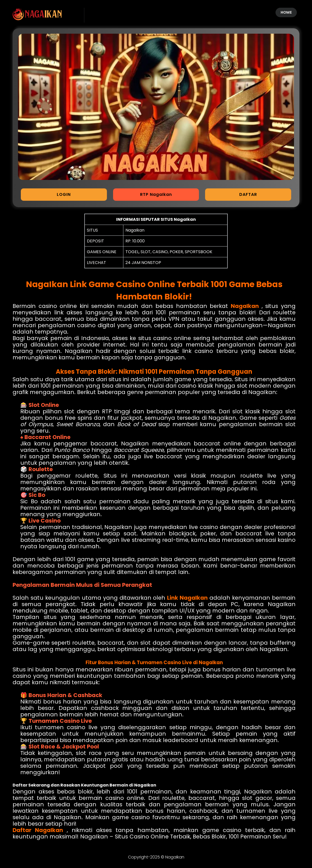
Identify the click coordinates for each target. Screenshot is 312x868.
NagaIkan (245, 306)
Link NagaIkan (187, 598)
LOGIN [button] (64, 194)
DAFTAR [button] (248, 194)
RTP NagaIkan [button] (156, 194)
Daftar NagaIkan (38, 830)
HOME (286, 12)
